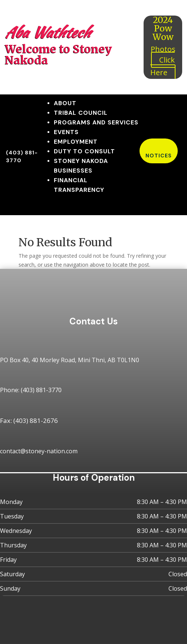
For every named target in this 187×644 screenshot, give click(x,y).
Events (66, 132)
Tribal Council (81, 113)
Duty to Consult (84, 151)
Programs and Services (96, 122)
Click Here (163, 66)
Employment (76, 142)
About (65, 103)
